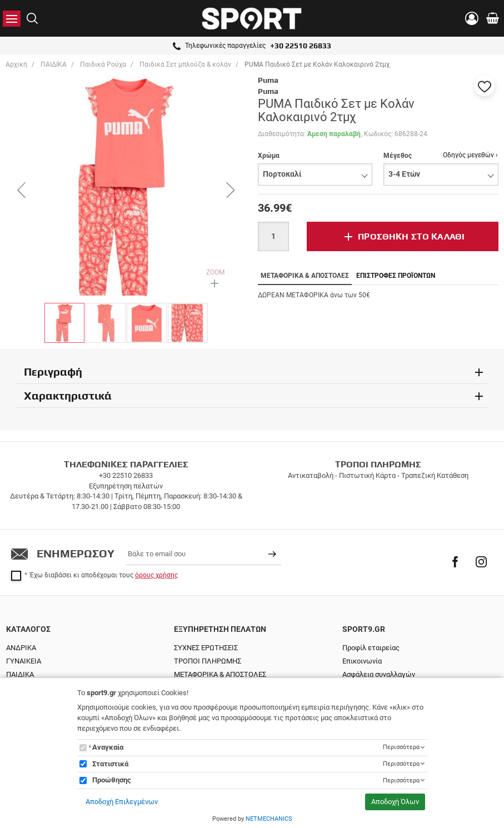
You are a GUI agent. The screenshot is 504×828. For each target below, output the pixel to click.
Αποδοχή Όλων (395, 802)
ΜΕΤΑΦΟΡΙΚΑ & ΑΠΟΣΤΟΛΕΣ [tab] (305, 276)
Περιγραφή (53, 371)
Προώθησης (112, 780)
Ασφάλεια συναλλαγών (379, 674)
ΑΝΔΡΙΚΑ (21, 648)
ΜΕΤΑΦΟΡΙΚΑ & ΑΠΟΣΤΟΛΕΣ (220, 674)
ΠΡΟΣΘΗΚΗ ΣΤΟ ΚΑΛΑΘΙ (411, 236)
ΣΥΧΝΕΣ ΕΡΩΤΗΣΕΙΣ (206, 648)
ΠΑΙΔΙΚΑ (20, 674)
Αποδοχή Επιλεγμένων (122, 802)
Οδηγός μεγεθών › (470, 155)
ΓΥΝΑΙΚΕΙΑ (24, 661)
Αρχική (16, 64)
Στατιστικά (110, 764)
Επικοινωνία (362, 661)
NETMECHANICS (269, 819)
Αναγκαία (108, 747)
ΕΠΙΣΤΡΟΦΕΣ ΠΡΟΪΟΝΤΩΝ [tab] (396, 276)
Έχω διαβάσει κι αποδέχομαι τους (104, 575)
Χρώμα (269, 156)
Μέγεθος (398, 156)
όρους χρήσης (156, 575)
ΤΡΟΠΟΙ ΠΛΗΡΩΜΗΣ (208, 661)
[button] (485, 86)
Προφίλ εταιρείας (371, 648)
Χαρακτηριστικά (68, 395)
